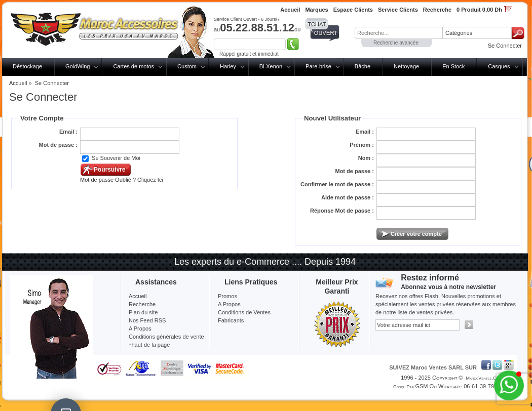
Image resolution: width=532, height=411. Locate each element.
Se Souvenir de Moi (116, 158)
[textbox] (398, 33)
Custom (187, 66)
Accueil (18, 83)
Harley (228, 66)
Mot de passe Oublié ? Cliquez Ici (122, 180)
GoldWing (78, 66)
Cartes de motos (134, 66)
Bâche (363, 66)
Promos (227, 296)
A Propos (229, 304)
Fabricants (231, 320)
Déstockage (27, 66)
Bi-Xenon (271, 66)
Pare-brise (318, 66)
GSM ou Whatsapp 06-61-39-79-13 (459, 386)
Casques (499, 66)
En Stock (453, 66)
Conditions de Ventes (244, 312)
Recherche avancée (396, 43)
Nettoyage (406, 66)
